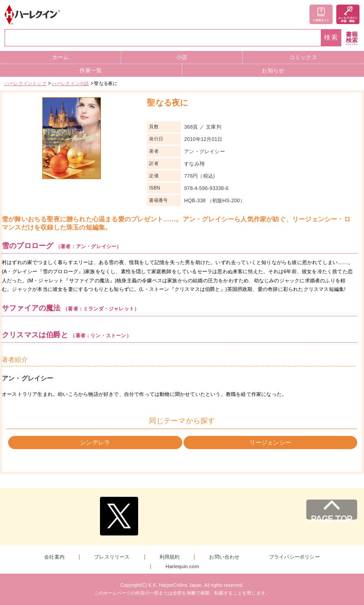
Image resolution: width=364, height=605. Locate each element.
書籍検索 (352, 37)
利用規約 (170, 557)
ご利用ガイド (321, 14)
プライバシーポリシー (294, 557)
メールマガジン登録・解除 (348, 14)
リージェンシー (270, 442)
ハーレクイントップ (25, 83)
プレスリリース (112, 557)
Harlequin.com (182, 567)
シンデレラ (95, 442)
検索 (331, 37)
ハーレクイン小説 (70, 83)
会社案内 (54, 557)
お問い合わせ (224, 557)
